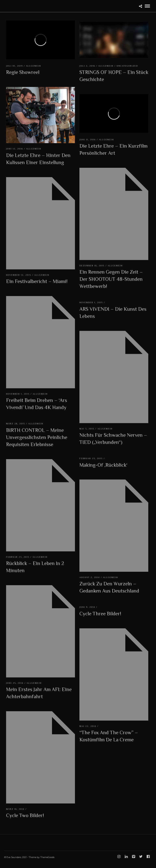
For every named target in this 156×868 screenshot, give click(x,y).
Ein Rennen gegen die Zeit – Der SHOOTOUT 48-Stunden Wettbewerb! (111, 279)
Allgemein (34, 66)
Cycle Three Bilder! (100, 614)
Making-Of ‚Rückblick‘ (103, 465)
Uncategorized (127, 66)
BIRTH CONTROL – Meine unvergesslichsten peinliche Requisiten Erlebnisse (37, 437)
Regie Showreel (23, 72)
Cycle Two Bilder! (25, 815)
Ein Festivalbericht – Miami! (37, 281)
